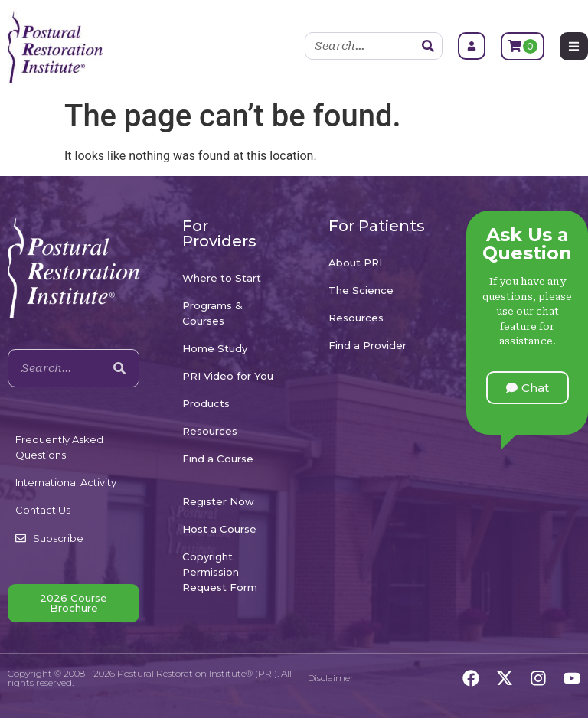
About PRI (355, 263)
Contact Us (43, 510)
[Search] (428, 46)
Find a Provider (367, 345)
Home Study (215, 348)
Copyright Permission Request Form (220, 572)
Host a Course (219, 529)
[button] (528, 388)
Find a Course (218, 459)
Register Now (218, 501)
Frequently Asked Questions (59, 447)
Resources (210, 431)
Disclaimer (331, 678)
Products (206, 403)
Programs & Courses (212, 313)
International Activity (66, 482)
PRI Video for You (228, 376)
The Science (361, 290)
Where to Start (222, 278)
